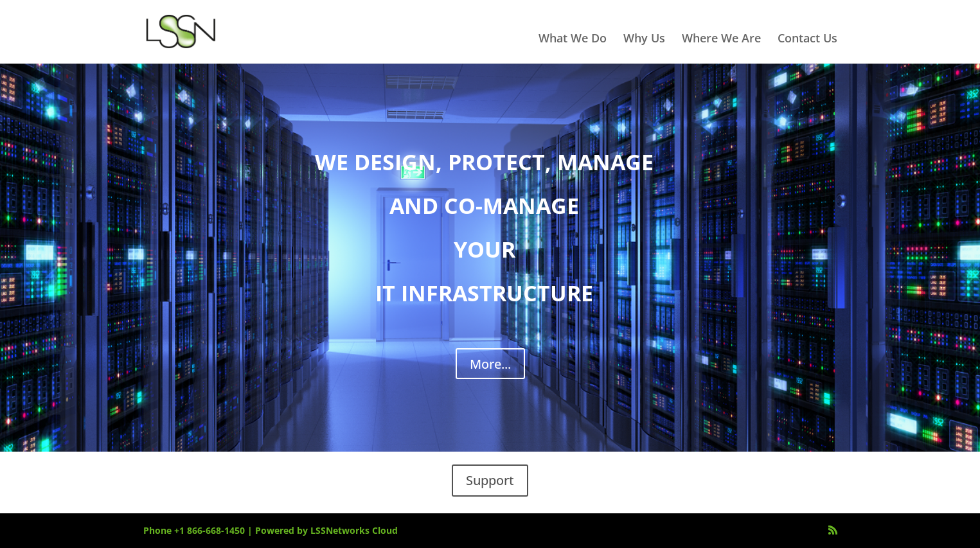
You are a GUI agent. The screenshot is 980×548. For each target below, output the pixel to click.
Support (490, 480)
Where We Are (721, 40)
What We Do (573, 40)
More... (490, 364)
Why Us (644, 40)
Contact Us (807, 40)
